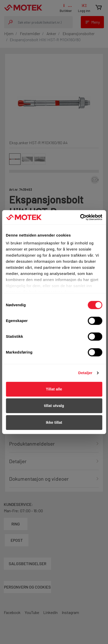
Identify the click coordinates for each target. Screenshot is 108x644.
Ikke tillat (54, 422)
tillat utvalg (54, 406)
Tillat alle (54, 389)
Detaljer (85, 373)
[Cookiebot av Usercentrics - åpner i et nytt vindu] (80, 217)
